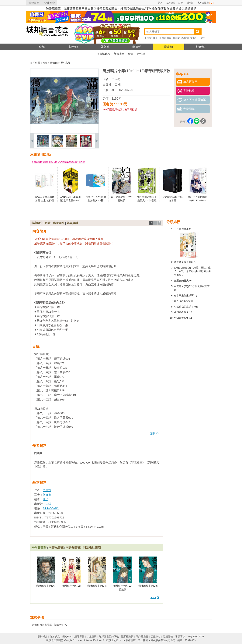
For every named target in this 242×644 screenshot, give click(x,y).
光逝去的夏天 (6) (183, 281)
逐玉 (155, 38)
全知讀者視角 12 (183, 312)
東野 (203, 38)
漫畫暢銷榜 (103, 54)
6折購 (190, 3)
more (155, 597)
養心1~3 (195, 38)
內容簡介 (37, 223)
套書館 (137, 47)
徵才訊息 (55, 637)
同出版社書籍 (92, 548)
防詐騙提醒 (142, 637)
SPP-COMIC (51, 508)
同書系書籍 (56, 548)
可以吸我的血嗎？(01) (186, 307)
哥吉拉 (148, 38)
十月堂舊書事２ (183, 229)
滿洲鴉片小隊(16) (46, 586)
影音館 (200, 47)
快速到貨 (50, 3)
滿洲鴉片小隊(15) (71, 586)
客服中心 (156, 637)
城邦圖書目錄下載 (109, 637)
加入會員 (171, 3)
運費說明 (34, 3)
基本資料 (72, 223)
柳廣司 (185, 38)
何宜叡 (47, 495)
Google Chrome (73, 640)
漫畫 (131, 54)
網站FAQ (67, 637)
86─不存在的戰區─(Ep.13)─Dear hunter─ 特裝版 (198, 201)
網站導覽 (79, 637)
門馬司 (116, 79)
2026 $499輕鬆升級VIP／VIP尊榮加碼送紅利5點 (59, 162)
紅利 (181, 3)
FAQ (65, 625)
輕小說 (141, 54)
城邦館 (74, 47)
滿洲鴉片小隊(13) (148, 586)
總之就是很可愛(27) (185, 262)
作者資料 (59, 223)
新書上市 (119, 54)
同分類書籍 (73, 548)
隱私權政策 (127, 637)
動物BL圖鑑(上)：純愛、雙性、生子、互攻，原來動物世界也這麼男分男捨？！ (192, 271)
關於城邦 (43, 637)
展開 (154, 434)
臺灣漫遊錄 (165, 38)
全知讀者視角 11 (183, 318)
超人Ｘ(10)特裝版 (183, 301)
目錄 (48, 223)
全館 (42, 47)
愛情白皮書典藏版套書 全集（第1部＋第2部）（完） (45, 201)
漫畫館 (168, 47)
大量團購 (92, 637)
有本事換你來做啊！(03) (187, 295)
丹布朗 (176, 38)
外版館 (105, 47)
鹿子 (46, 499)
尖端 (118, 85)
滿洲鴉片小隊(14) (97, 586)
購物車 (208, 3)
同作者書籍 (39, 548)
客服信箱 (168, 637)
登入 (160, 3)
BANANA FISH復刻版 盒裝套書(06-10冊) (70, 201)
